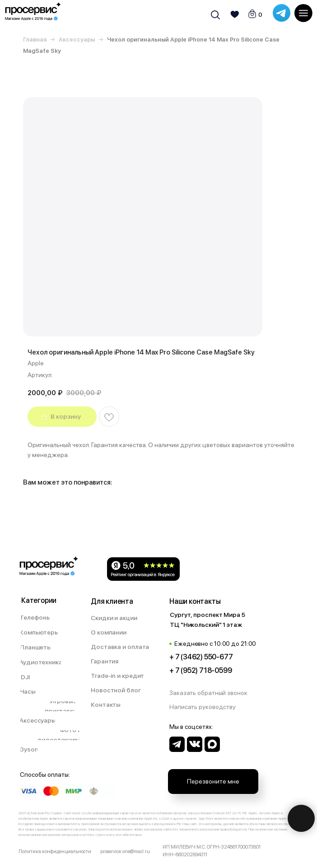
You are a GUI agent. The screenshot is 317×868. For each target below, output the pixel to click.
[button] (213, 693)
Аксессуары (77, 40)
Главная (35, 40)
